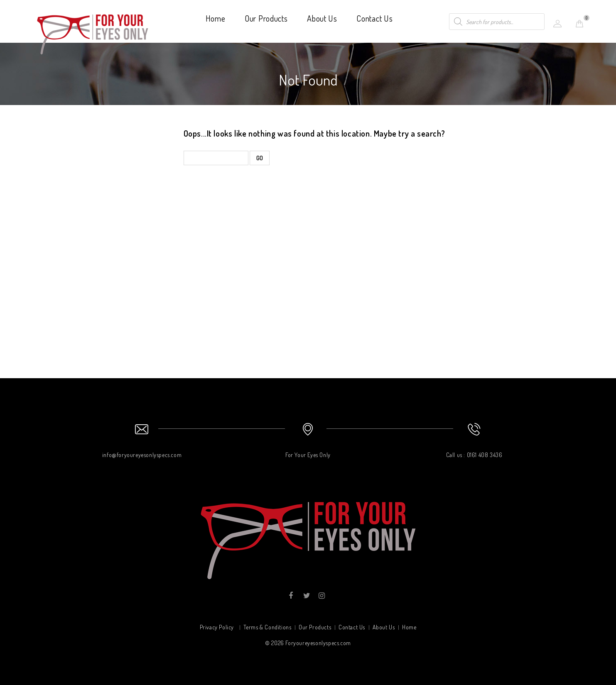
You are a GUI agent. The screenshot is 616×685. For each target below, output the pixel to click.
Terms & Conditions (268, 627)
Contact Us (374, 18)
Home (216, 18)
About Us (322, 18)
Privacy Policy (217, 627)
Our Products (266, 18)
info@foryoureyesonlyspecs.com (142, 455)
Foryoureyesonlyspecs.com (318, 643)
